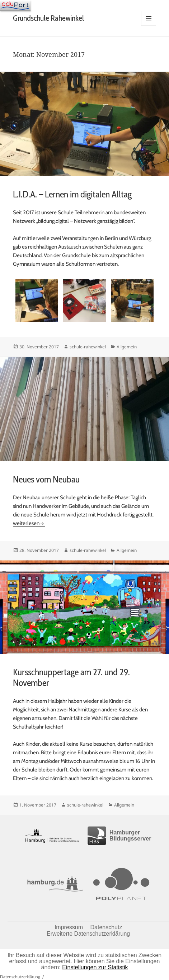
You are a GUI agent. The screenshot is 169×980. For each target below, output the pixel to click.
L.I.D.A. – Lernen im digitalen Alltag (72, 194)
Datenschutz (106, 927)
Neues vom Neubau (46, 479)
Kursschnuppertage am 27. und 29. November (71, 677)
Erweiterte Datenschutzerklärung (88, 934)
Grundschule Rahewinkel (48, 18)
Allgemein (127, 347)
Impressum (69, 927)
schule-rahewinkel (88, 347)
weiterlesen (29, 523)
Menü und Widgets (149, 26)
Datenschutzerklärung (20, 977)
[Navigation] (15, 5)
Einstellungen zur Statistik (95, 967)
